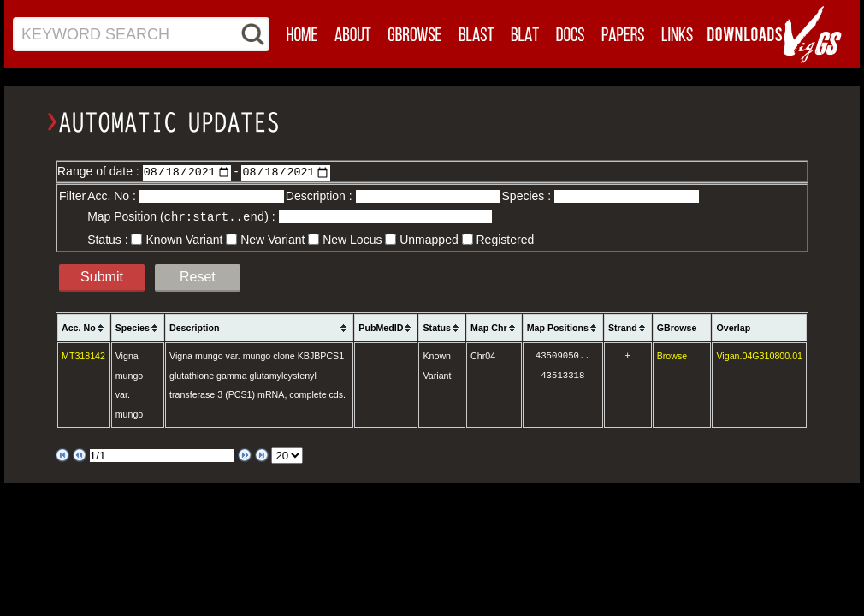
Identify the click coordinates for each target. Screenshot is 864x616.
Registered (506, 239)
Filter (72, 196)
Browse (672, 355)
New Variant (272, 239)
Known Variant (184, 239)
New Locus (352, 239)
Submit (102, 276)
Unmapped (429, 239)
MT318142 (83, 355)
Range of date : (100, 171)
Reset (198, 276)
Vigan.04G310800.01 (759, 355)
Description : (321, 196)
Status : (109, 239)
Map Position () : (183, 216)
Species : (528, 196)
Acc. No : (113, 196)
